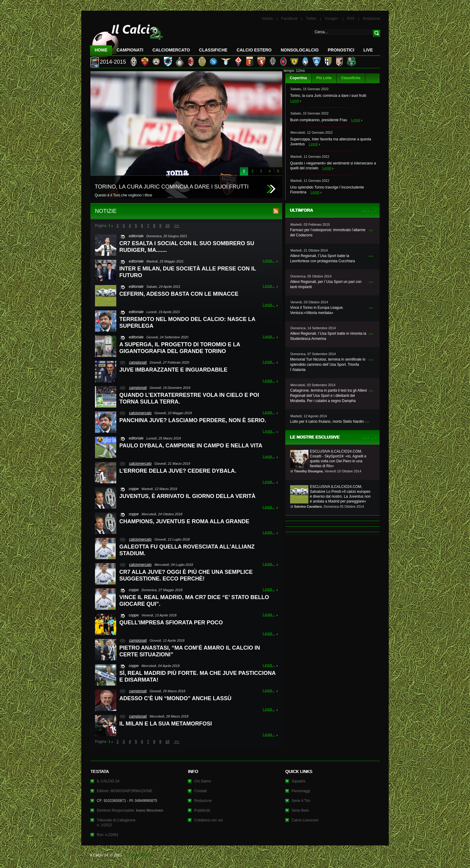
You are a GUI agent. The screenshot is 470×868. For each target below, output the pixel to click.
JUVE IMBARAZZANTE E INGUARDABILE (173, 370)
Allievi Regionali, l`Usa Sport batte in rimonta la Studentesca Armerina (328, 336)
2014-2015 (113, 62)
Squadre (298, 781)
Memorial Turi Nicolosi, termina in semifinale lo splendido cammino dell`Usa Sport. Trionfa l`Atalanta (328, 365)
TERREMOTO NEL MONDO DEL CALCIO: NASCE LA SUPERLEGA (187, 323)
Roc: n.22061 (108, 835)
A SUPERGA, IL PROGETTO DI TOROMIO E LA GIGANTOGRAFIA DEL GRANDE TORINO (180, 348)
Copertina (298, 78)
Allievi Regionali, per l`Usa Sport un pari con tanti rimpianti (326, 284)
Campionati (130, 50)
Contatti (200, 791)
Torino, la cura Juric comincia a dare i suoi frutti (328, 96)
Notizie (267, 19)
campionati (138, 362)
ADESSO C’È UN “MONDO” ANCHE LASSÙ (175, 698)
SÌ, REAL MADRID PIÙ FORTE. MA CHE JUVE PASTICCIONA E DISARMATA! (197, 676)
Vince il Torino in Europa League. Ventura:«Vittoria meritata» (317, 310)
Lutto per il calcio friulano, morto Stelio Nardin (327, 422)
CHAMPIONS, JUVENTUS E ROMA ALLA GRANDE (184, 521)
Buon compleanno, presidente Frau (319, 120)
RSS (351, 19)
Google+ (332, 19)
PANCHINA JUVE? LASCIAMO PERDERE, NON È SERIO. (193, 420)
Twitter (311, 19)
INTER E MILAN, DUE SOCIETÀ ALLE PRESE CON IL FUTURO (188, 272)
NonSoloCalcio (300, 50)
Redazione (372, 19)
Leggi (295, 101)
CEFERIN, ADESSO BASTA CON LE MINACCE (179, 294)
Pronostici (341, 50)
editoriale (136, 236)
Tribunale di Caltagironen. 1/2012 (116, 823)
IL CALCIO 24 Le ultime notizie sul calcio (127, 39)
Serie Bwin (300, 810)
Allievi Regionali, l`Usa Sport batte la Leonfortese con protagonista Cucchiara (323, 258)
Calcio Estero (254, 50)
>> (177, 226)
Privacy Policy (139, 855)
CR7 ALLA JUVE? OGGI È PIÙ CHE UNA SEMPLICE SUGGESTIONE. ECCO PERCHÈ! (186, 575)
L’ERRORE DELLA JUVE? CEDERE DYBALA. (178, 471)
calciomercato (140, 413)
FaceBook (289, 19)
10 (167, 226)
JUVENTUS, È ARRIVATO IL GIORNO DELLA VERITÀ (187, 496)
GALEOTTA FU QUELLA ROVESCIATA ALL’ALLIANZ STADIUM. (187, 550)
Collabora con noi (208, 820)
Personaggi (301, 791)
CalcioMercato (171, 50)
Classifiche (351, 78)
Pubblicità (202, 810)
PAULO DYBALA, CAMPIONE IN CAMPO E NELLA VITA (191, 446)
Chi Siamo (203, 781)
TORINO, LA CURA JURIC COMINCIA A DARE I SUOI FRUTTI (172, 187)
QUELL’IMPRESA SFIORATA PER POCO (171, 623)
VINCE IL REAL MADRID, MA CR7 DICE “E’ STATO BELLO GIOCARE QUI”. (194, 601)
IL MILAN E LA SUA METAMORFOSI (166, 724)
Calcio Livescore (305, 820)
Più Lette (324, 78)
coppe (134, 489)
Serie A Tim (301, 801)
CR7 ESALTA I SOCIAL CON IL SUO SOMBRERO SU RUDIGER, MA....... (187, 247)
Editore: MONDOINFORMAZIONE (125, 791)
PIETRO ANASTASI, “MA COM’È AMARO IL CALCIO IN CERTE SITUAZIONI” (190, 651)
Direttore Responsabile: (130, 810)
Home (101, 50)
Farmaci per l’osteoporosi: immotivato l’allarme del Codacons (328, 233)
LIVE (368, 50)
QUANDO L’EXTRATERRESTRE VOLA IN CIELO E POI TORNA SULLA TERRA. (189, 398)
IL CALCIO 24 (108, 781)
